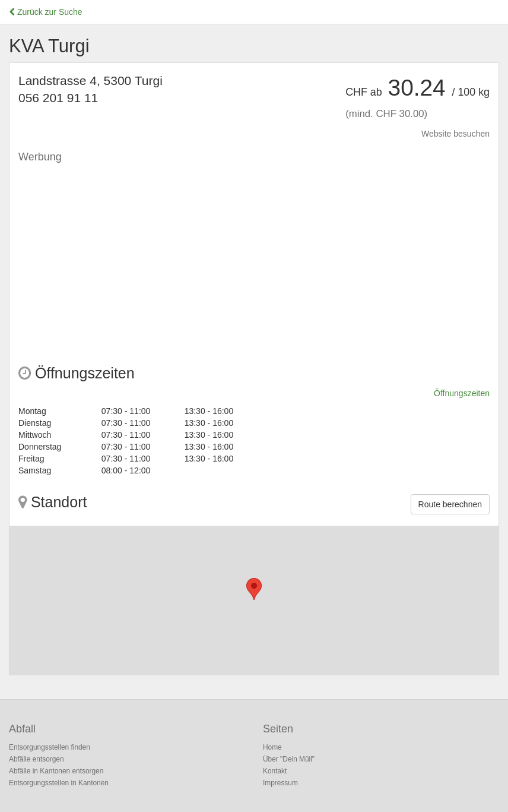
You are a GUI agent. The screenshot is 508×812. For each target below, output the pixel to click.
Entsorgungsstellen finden (50, 747)
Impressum (280, 783)
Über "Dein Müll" (289, 759)
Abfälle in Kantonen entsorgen (56, 771)
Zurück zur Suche (46, 12)
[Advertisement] (254, 252)
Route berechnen (450, 504)
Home (272, 747)
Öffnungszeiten (462, 393)
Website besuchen (455, 134)
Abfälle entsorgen (36, 759)
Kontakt (275, 771)
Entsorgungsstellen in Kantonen (59, 783)
